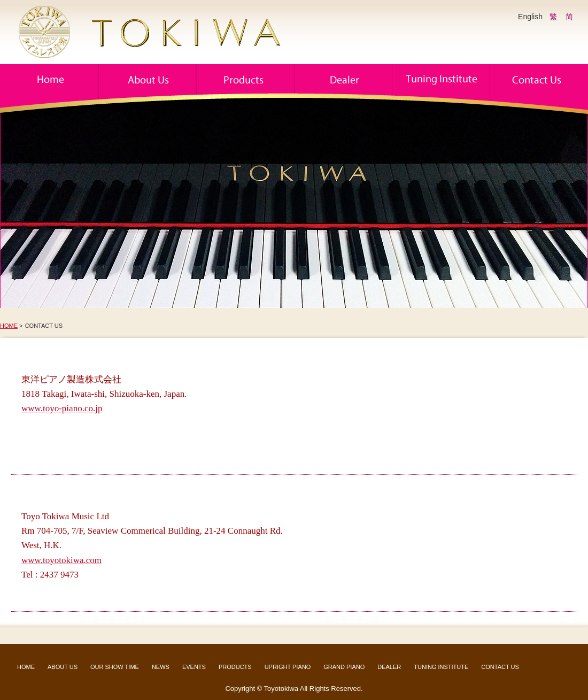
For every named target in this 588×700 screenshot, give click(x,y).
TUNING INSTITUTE (441, 667)
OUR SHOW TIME (115, 667)
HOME (9, 326)
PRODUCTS (235, 667)
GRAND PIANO (344, 667)
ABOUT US (63, 667)
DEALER (389, 667)
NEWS (161, 667)
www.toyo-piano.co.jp (62, 408)
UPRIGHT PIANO (288, 667)
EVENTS (194, 667)
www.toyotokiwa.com (61, 560)
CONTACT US (500, 667)
